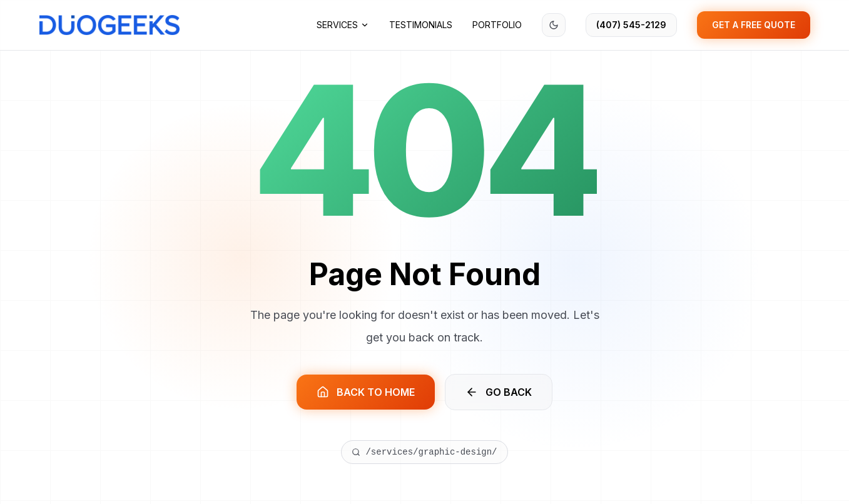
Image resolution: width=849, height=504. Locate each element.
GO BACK (499, 392)
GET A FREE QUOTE (754, 25)
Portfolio (497, 25)
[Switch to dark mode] (554, 25)
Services (343, 25)
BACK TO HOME (366, 392)
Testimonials (421, 25)
